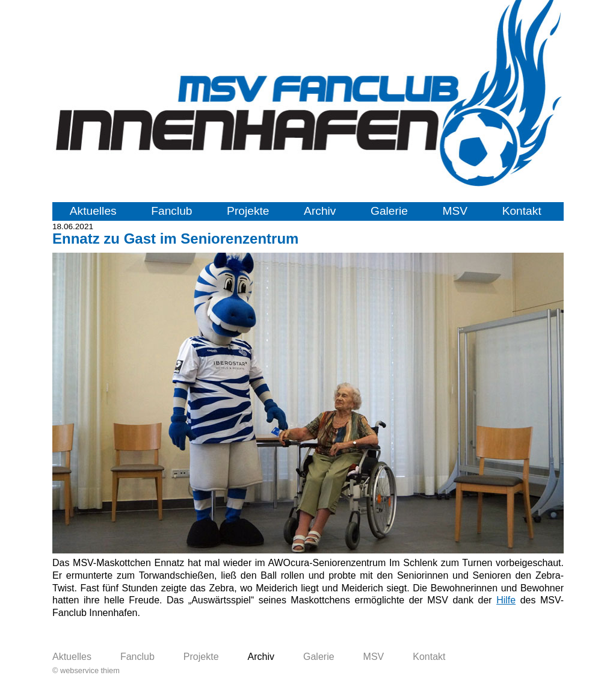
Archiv (320, 211)
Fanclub (171, 211)
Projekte (248, 211)
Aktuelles (93, 211)
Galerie (389, 211)
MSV (455, 211)
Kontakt (522, 211)
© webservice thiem (86, 670)
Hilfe (506, 600)
